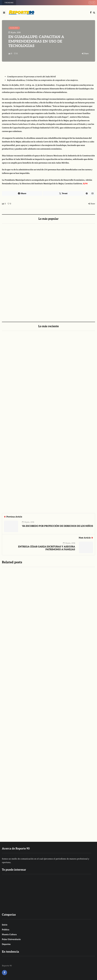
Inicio (5, 925)
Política (6, 930)
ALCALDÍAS (14, 28)
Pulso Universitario (11, 939)
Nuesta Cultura (9, 935)
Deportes (6, 944)
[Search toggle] (94, 13)
